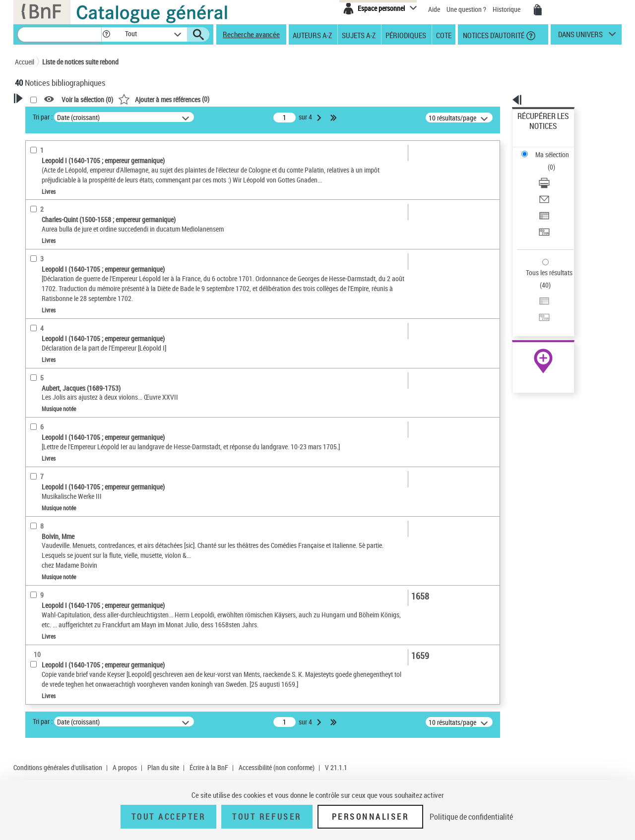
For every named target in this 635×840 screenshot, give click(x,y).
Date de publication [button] (55, 446)
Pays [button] (32, 600)
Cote (444, 35)
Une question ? (466, 9)
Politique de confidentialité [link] (471, 817)
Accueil (25, 62)
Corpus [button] (36, 583)
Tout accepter (169, 817)
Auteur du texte (51, 225)
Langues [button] (38, 429)
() (291, 99)
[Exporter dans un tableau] (557, 173)
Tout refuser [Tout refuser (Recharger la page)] (267, 817)
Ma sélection (536, 132)
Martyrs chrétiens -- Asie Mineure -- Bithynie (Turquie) (71, 530)
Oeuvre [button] (35, 396)
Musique (41, 510)
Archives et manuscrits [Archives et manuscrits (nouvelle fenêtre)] (534, 303)
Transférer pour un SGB (551, 185)
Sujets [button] (35, 462)
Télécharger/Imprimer (548, 149)
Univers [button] (36, 567)
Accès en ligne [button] (47, 287)
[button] (106, 34)
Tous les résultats (543, 212)
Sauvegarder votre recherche (77, 163)
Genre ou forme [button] (48, 550)
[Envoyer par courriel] (557, 161)
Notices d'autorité (493, 35)
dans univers (580, 37)
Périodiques (406, 35)
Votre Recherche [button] (56, 115)
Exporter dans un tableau (554, 173)
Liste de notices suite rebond (80, 62)
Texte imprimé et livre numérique (74, 318)
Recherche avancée (251, 34)
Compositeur (48, 240)
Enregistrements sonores (62, 348)
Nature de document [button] (56, 303)
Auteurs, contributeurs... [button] (63, 413)
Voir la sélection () (215, 99)
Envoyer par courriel (546, 161)
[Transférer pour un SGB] (557, 185)
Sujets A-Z (359, 35)
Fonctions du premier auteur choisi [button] (68, 205)
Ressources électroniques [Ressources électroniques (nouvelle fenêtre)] (538, 314)
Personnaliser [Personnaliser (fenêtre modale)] (371, 817)
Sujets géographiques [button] (59, 479)
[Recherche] (60, 34)
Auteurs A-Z (312, 35)
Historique (507, 9)
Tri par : (170, 117)
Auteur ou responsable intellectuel (75, 255)
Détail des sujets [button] (50, 495)
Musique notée (51, 333)
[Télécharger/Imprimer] (557, 149)
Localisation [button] (44, 379)
